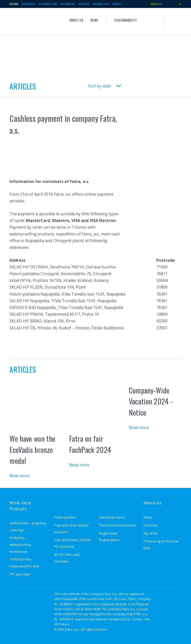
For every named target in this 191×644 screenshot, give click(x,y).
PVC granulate (20, 574)
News (94, 20)
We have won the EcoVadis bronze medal (32, 450)
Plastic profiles (65, 517)
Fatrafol (29, 4)
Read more (20, 476)
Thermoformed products (118, 525)
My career (151, 533)
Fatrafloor (48, 4)
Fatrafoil (68, 4)
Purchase (151, 525)
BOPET (117, 4)
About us (76, 20)
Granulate (101, 4)
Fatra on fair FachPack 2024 (90, 444)
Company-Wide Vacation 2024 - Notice (151, 401)
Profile (84, 4)
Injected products (112, 517)
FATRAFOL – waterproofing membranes (20, 545)
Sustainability (125, 20)
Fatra (14, 4)
